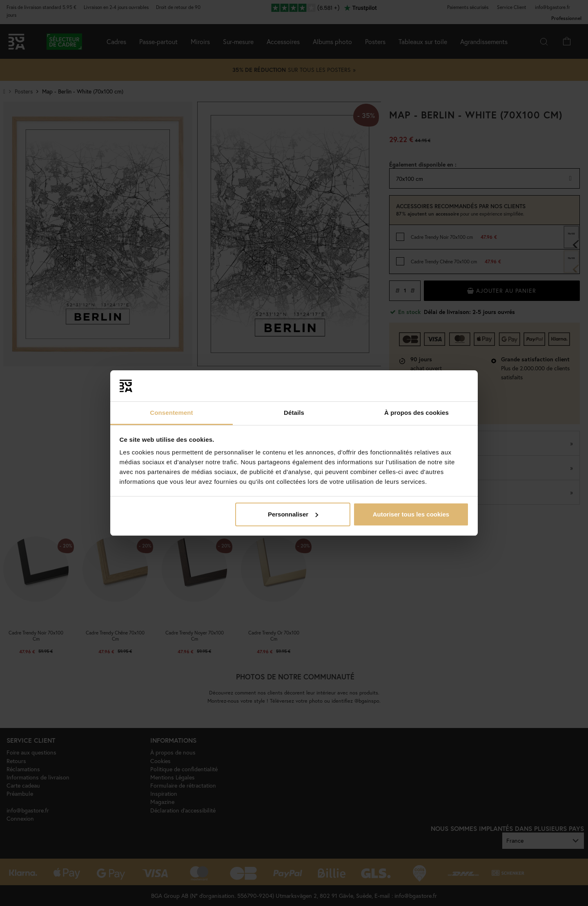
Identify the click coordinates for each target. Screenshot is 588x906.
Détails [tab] (294, 413)
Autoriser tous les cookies (411, 514)
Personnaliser (293, 514)
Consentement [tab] (171, 413)
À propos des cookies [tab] (416, 413)
